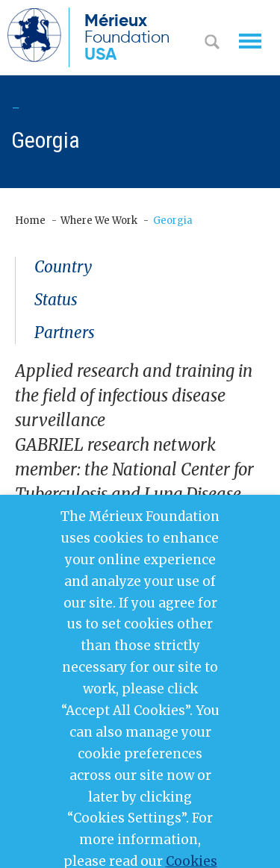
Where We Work (99, 221)
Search (212, 43)
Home (30, 221)
